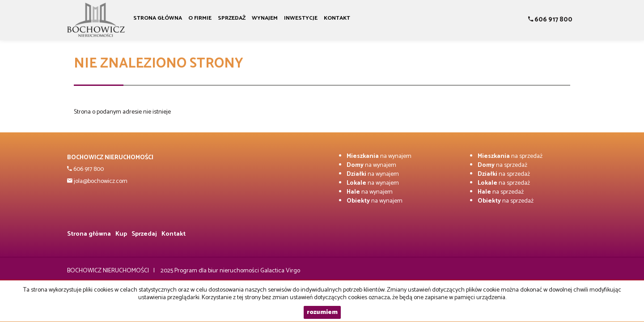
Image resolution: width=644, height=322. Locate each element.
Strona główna (158, 18)
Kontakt (337, 18)
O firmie (200, 18)
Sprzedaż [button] (232, 18)
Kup (121, 234)
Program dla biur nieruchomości (217, 271)
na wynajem (379, 156)
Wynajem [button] (265, 18)
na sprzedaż (510, 156)
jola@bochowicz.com (100, 181)
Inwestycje (301, 18)
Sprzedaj (144, 234)
